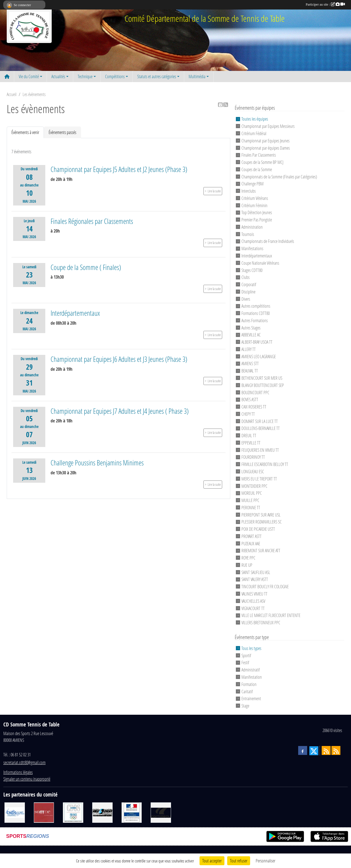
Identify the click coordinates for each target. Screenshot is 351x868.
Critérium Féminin (254, 205)
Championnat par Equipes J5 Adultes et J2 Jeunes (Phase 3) (119, 169)
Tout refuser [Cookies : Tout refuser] (239, 861)
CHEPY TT (248, 414)
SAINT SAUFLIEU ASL (256, 572)
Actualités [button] (58, 76)
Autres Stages (251, 327)
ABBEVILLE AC (251, 335)
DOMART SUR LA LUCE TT (260, 421)
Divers (246, 299)
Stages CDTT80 (252, 270)
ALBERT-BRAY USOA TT (257, 342)
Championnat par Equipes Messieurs (268, 126)
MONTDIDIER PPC (254, 486)
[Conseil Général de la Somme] (44, 812)
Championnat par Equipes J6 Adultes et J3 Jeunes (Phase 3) (119, 359)
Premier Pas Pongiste (257, 220)
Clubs (246, 277)
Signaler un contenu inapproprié (27, 779)
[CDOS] (73, 812)
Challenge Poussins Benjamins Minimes (97, 463)
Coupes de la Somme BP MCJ (262, 162)
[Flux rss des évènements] (336, 750)
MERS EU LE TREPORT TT (259, 479)
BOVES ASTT (250, 399)
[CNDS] (15, 812)
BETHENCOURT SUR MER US (262, 378)
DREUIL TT (249, 435)
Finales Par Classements (259, 155)
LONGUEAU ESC (253, 471)
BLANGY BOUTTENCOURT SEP (263, 385)
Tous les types (251, 648)
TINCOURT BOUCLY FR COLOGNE (265, 586)
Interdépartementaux (75, 313)
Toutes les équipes (255, 119)
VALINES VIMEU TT (254, 594)
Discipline (248, 292)
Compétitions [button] (115, 76)
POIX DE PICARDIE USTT (258, 529)
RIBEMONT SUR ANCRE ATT (261, 550)
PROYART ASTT (252, 536)
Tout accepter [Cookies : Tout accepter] (212, 861)
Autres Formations (255, 320)
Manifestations (252, 248)
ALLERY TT (249, 349)
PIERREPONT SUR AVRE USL (261, 514)
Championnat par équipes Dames (266, 148)
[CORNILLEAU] (161, 812)
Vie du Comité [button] (29, 76)
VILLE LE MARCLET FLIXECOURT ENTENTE (271, 615)
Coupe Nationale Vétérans (260, 263)
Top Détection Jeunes (257, 212)
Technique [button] (85, 76)
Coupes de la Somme (257, 169)
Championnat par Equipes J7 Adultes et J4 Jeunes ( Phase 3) (120, 411)
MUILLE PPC (250, 500)
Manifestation (252, 677)
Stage (245, 706)
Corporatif (249, 284)
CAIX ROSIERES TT (254, 407)
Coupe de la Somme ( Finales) (86, 267)
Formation (249, 684)
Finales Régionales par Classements (92, 221)
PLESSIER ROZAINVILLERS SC (262, 522)
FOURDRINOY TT (253, 457)
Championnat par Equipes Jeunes (265, 141)
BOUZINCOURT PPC (255, 392)
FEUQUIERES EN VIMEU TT (260, 450)
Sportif (246, 655)
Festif (245, 662)
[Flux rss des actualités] (326, 750)
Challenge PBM (252, 184)
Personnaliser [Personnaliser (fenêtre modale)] (265, 861)
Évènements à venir (25, 132)
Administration (252, 227)
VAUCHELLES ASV (253, 601)
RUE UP (247, 565)
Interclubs (249, 191)
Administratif (251, 670)
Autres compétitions (256, 306)
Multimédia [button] (197, 76)
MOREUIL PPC (252, 493)
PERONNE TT (251, 507)
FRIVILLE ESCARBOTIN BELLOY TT (265, 464)
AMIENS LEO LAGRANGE (259, 356)
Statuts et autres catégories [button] (157, 76)
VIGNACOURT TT (253, 608)
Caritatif (247, 691)
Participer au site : (325, 4)
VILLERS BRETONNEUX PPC (261, 622)
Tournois (248, 234)
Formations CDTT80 (256, 313)
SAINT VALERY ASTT (255, 579)
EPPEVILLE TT (251, 443)
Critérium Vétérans (255, 198)
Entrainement (251, 698)
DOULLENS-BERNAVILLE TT (261, 428)
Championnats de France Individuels (268, 241)
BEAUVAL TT (250, 371)
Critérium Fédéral (254, 133)
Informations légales (18, 772)
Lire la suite (214, 191)
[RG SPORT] (102, 812)
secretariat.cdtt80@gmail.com (24, 762)
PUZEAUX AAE (251, 543)
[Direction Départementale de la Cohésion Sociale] (132, 812)
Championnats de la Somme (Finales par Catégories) (279, 176)
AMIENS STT (250, 363)
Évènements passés (62, 132)
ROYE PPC (248, 558)
